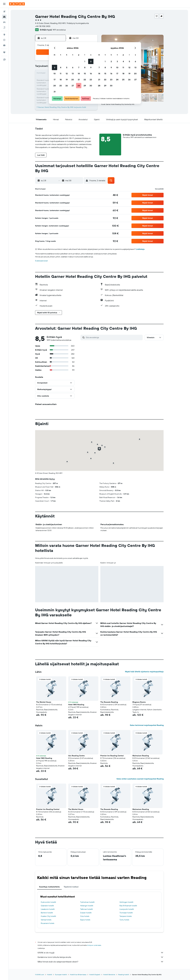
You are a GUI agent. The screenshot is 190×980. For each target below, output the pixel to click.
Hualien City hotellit (48, 916)
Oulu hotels (85, 916)
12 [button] (67, 73)
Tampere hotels (126, 916)
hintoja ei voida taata (94, 945)
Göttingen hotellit (126, 902)
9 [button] (91, 67)
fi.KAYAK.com (40, 975)
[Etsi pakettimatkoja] (4, 27)
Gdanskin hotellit (47, 906)
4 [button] (61, 67)
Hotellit (50, 975)
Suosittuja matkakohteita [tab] (49, 887)
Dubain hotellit (86, 913)
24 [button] (55, 86)
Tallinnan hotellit (87, 909)
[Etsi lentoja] (4, 12)
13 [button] (73, 73)
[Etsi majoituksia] (4, 17)
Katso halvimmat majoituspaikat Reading (147, 725)
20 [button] (73, 80)
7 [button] (79, 67)
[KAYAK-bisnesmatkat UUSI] (4, 45)
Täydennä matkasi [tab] (71, 887)
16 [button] (91, 73)
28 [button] (79, 86)
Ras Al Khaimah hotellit (128, 906)
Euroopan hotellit (61, 975)
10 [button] (55, 73)
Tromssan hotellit (126, 913)
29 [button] (85, 86)
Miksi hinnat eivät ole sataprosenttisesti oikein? (101, 962)
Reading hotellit (124, 975)
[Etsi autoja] (4, 22)
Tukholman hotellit (87, 902)
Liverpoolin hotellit (127, 909)
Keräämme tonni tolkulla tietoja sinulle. (101, 957)
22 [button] (85, 80)
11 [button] (61, 73)
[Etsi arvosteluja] (114, 337)
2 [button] (91, 61)
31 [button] (55, 92)
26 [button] (67, 86)
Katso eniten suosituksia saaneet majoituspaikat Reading (140, 779)
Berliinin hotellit (47, 913)
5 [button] (67, 67)
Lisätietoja (140, 249)
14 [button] (79, 73)
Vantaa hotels (46, 920)
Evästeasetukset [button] (41, 261)
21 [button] (79, 80)
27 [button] (73, 86)
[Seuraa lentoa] (4, 40)
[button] (4, 4)
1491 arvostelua (59, 30)
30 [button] (91, 86)
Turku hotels (124, 920)
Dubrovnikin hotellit (48, 902)
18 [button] (61, 80)
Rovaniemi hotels (47, 923)
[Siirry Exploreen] (4, 35)
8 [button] (85, 67)
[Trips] (4, 52)
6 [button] (73, 67)
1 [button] (85, 61)
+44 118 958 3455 (43, 26)
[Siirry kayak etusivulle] (17, 4)
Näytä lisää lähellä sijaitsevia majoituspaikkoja (144, 672)
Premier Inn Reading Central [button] (112, 756)
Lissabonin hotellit (48, 909)
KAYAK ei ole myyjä (101, 953)
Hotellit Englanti (95, 975)
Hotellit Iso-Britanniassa (78, 975)
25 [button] (61, 86)
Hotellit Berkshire (109, 975)
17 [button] (55, 80)
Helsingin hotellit (87, 906)
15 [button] (85, 73)
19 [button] (67, 80)
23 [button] (91, 80)
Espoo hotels (85, 920)
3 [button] (55, 67)
